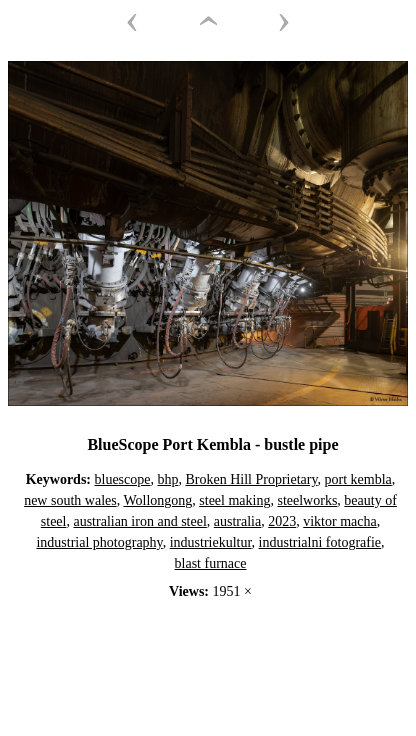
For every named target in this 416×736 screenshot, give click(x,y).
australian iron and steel (139, 521)
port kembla (358, 479)
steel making (234, 500)
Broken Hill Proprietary (251, 479)
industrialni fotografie (320, 542)
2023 (282, 521)
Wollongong (157, 500)
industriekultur (211, 542)
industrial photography (99, 542)
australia (237, 521)
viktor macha (339, 521)
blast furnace (211, 563)
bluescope (123, 479)
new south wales (70, 500)
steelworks (307, 500)
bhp (167, 479)
